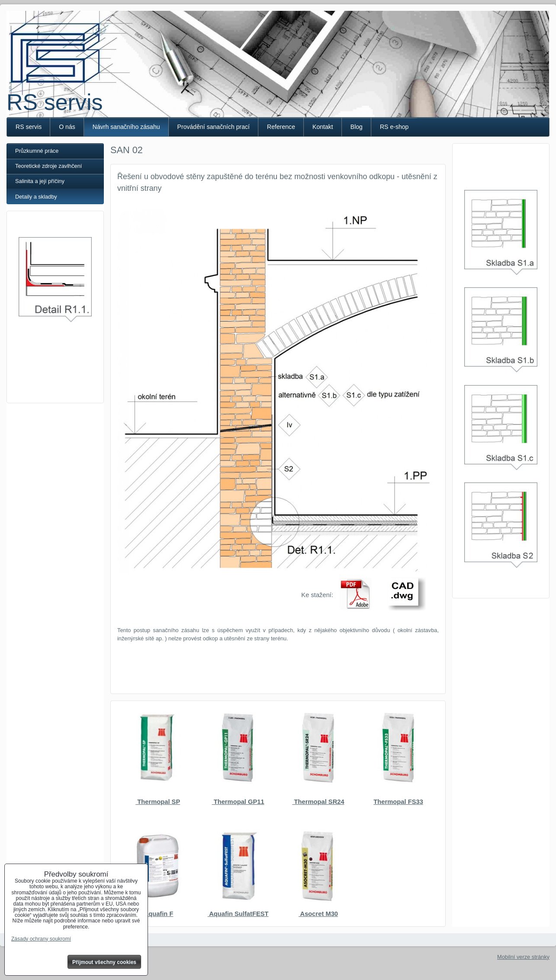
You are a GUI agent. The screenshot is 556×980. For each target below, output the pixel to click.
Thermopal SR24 (318, 802)
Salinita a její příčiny (40, 181)
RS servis (55, 102)
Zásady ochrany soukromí (41, 939)
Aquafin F (158, 914)
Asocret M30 (318, 914)
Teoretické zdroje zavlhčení (48, 166)
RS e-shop (394, 127)
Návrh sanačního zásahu (126, 127)
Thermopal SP (158, 802)
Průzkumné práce (37, 151)
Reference (281, 127)
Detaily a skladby (36, 197)
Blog (357, 127)
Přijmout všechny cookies (104, 962)
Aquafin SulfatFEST (238, 914)
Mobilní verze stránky (523, 957)
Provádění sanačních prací (214, 127)
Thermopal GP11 (238, 802)
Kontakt (323, 127)
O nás (67, 127)
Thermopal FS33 (398, 802)
